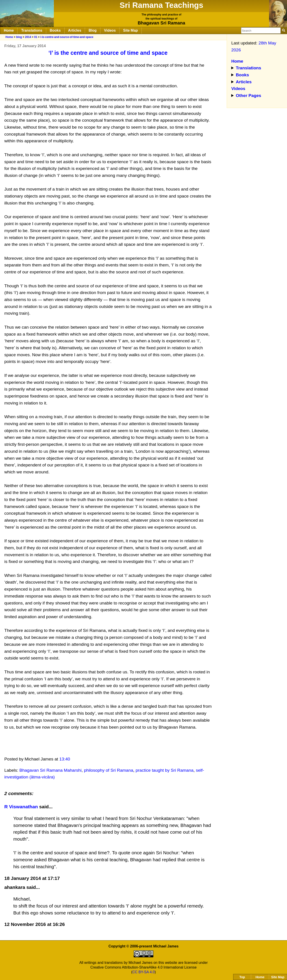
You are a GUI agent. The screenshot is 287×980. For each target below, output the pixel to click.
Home (9, 30)
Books (55, 30)
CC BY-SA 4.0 (143, 972)
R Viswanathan (22, 807)
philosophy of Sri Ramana (109, 770)
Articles (75, 30)
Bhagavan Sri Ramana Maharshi (50, 770)
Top (242, 977)
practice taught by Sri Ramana (165, 770)
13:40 (65, 759)
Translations (32, 30)
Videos (110, 30)
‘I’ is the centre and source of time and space (108, 53)
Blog (93, 30)
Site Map (130, 30)
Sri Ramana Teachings (162, 5)
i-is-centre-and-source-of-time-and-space (67, 37)
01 (36, 37)
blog (19, 37)
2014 (28, 37)
